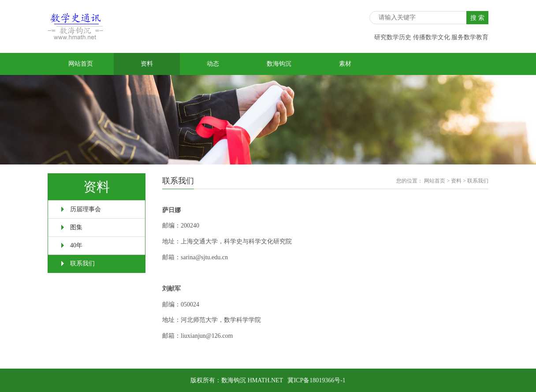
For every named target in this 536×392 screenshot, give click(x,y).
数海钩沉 (279, 64)
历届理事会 (86, 209)
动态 (213, 64)
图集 (76, 227)
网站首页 (81, 64)
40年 (76, 245)
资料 (147, 64)
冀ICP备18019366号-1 (316, 380)
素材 (345, 64)
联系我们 (82, 263)
